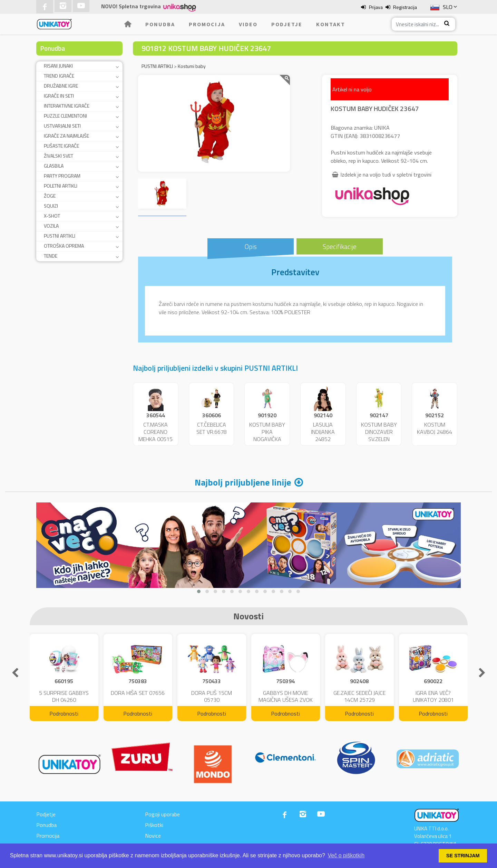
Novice (153, 836)
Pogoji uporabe (162, 814)
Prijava (376, 7)
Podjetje (287, 24)
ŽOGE (50, 196)
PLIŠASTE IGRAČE (61, 146)
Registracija (405, 7)
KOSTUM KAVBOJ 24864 (435, 428)
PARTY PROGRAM (62, 176)
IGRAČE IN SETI (59, 96)
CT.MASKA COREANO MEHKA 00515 (155, 432)
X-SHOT (52, 216)
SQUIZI (51, 206)
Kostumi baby (192, 66)
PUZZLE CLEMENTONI (65, 116)
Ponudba (160, 24)
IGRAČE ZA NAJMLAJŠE (66, 136)
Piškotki (154, 825)
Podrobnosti (64, 714)
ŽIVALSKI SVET (59, 156)
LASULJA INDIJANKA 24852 (323, 432)
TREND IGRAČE (59, 76)
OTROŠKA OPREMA (64, 246)
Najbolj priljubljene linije (243, 482)
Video (248, 24)
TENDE (51, 256)
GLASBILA (54, 166)
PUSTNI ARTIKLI (60, 236)
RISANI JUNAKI (58, 66)
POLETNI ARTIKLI (61, 186)
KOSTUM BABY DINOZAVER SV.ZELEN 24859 (379, 435)
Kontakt (331, 24)
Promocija (207, 24)
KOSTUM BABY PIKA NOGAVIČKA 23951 (267, 435)
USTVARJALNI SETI (62, 126)
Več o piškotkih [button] (346, 855)
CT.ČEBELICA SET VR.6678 (212, 428)
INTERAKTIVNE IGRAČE (67, 106)
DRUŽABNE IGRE (61, 86)
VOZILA (51, 226)
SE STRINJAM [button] (463, 856)
